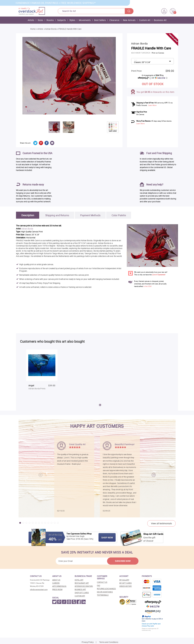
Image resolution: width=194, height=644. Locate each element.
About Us (56, 580)
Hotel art (79, 580)
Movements (85, 20)
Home (33, 29)
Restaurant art (82, 583)
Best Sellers (100, 20)
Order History (126, 586)
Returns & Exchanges (106, 589)
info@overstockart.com (39, 589)
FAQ (98, 585)
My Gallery (124, 580)
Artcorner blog (59, 586)
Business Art (160, 20)
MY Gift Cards (125, 583)
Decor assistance (105, 592)
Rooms (50, 20)
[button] (154, 475)
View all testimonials (161, 523)
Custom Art (145, 20)
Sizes (40, 20)
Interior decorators (84, 586)
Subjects (62, 20)
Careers (56, 583)
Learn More (152, 105)
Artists (31, 20)
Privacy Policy (88, 642)
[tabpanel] (42, 372)
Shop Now (107, 538)
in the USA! (148, 286)
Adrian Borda (51, 29)
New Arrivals (129, 20)
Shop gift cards (82, 593)
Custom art (80, 596)
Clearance (114, 20)
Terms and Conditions (109, 642)
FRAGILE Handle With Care (70, 29)
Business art (80, 589)
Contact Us (102, 582)
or (160, 78)
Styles (72, 20)
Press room (57, 589)
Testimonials (103, 595)
